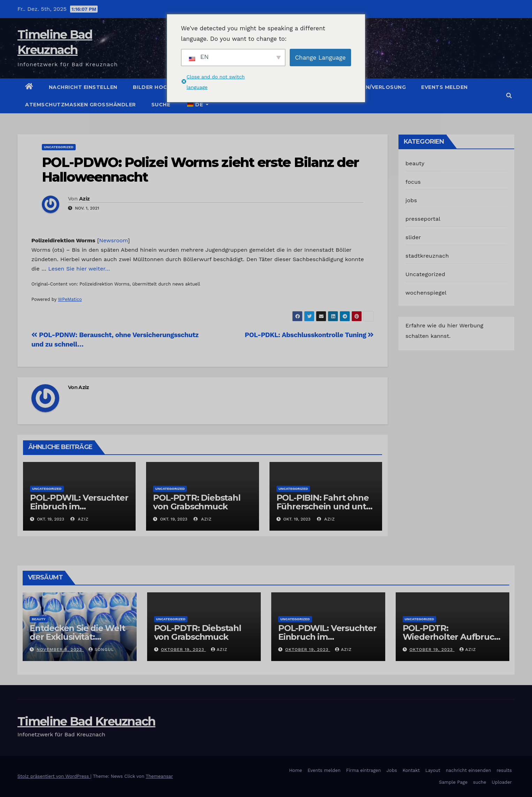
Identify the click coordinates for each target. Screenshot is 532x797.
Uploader (502, 782)
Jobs (392, 770)
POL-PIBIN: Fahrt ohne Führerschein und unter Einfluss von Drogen (326, 506)
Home (295, 770)
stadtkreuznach (427, 256)
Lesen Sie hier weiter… (79, 269)
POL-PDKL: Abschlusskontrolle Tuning (309, 335)
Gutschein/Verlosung (372, 87)
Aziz (84, 199)
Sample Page (453, 782)
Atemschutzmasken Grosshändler (81, 105)
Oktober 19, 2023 (183, 650)
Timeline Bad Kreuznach (86, 721)
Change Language (320, 58)
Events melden (444, 87)
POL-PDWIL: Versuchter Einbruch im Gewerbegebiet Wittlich (328, 637)
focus (413, 182)
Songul (101, 650)
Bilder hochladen (162, 87)
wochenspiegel (426, 293)
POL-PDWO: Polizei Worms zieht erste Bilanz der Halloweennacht (200, 170)
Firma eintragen (364, 770)
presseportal (423, 219)
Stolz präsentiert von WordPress (54, 776)
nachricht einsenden (469, 770)
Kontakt (411, 770)
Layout (433, 770)
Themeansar (159, 776)
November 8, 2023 (60, 650)
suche (161, 105)
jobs (411, 200)
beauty (415, 163)
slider (413, 237)
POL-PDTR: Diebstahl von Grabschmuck (197, 502)
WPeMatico (70, 299)
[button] (509, 96)
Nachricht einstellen (83, 87)
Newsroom (113, 240)
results (504, 770)
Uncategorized (59, 147)
